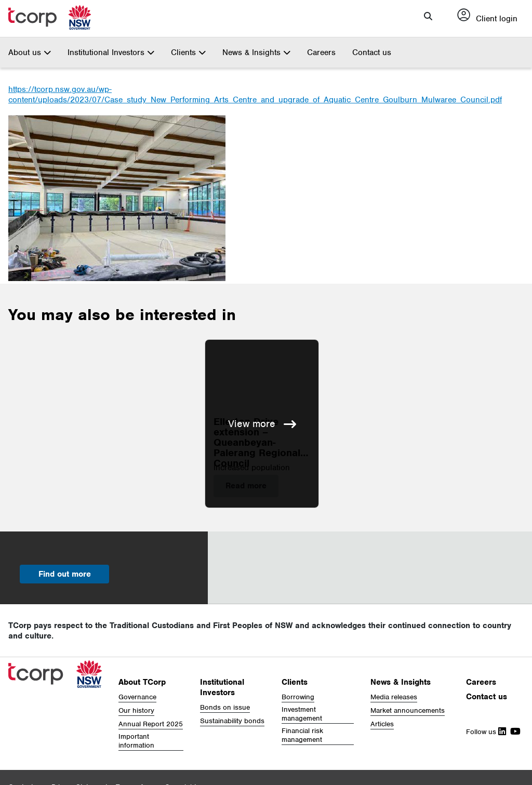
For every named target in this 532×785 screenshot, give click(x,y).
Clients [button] (188, 52)
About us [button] (30, 52)
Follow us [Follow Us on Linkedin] (486, 732)
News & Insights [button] (256, 52)
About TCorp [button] (142, 682)
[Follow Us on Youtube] (513, 732)
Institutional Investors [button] (111, 52)
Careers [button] (481, 682)
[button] (428, 16)
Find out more (65, 574)
